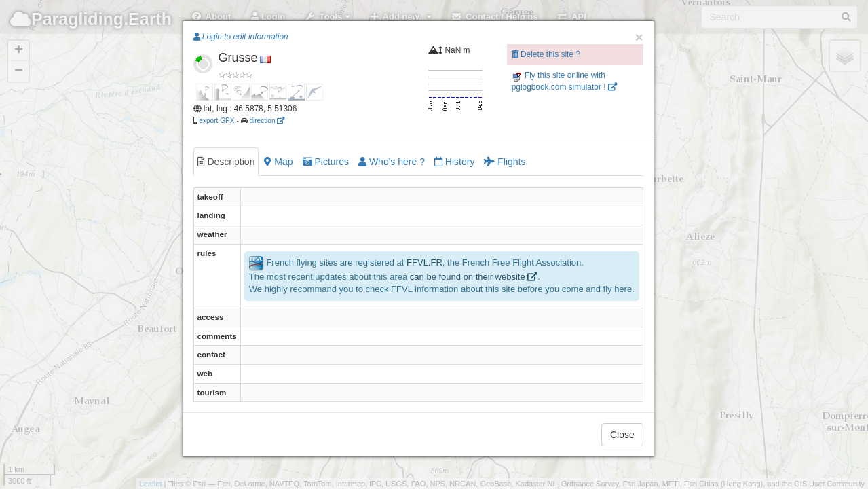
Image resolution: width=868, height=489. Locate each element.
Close (622, 435)
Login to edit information (241, 37)
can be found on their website (474, 277)
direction (267, 121)
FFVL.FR (424, 262)
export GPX (216, 121)
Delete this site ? (546, 54)
